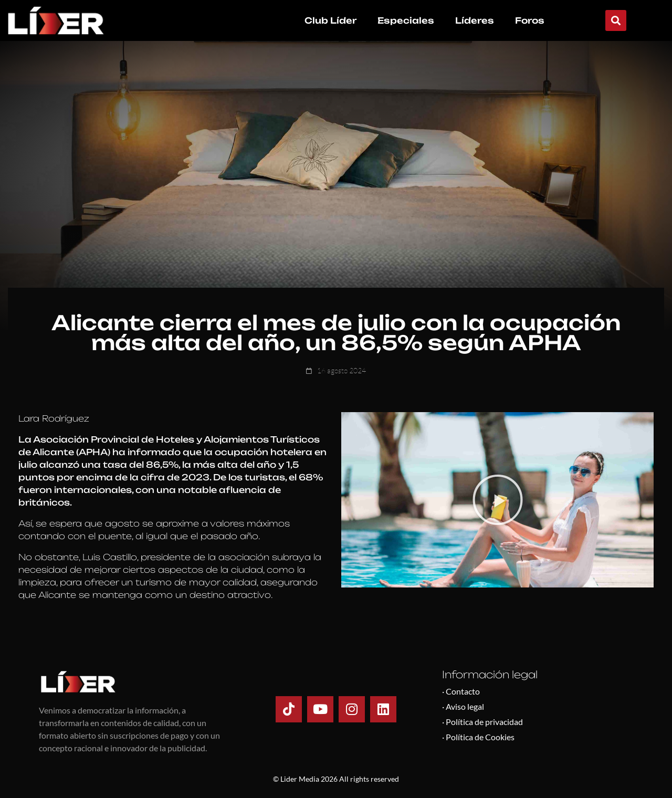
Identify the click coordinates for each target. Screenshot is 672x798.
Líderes (475, 20)
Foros (530, 20)
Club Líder (330, 20)
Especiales (406, 20)
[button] (616, 20)
